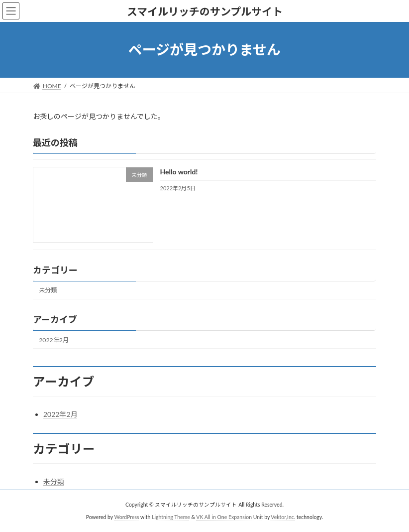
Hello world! (179, 172)
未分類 (48, 290)
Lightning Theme (171, 517)
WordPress (126, 517)
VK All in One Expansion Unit (229, 517)
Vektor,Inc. (283, 517)
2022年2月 (54, 339)
